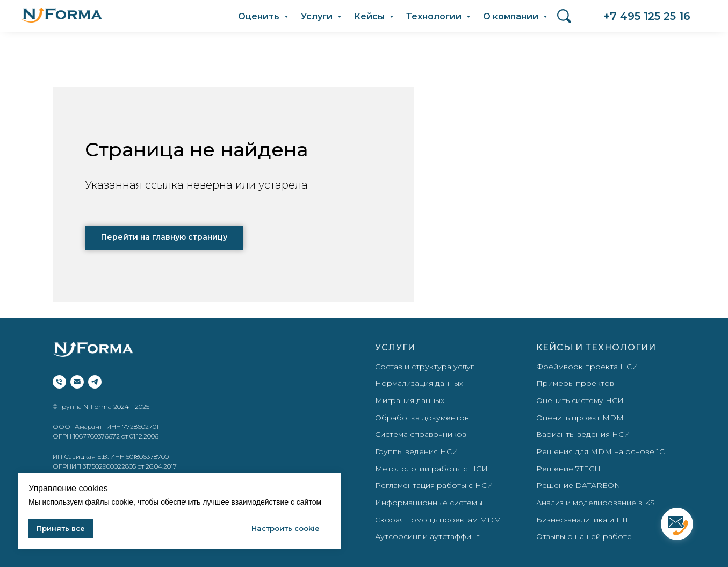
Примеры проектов (575, 383)
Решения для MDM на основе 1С (600, 451)
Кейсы (370, 16)
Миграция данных (410, 400)
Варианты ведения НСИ (583, 434)
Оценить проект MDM (580, 418)
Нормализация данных (419, 383)
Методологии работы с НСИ (431, 469)
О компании (512, 16)
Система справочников (421, 434)
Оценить (260, 16)
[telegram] (95, 382)
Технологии (435, 16)
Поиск (564, 13)
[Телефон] (59, 382)
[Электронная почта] (77, 382)
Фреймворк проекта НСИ (587, 367)
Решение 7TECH (568, 469)
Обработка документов (422, 418)
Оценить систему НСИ (580, 400)
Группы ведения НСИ (417, 451)
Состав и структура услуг (424, 367)
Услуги (318, 16)
